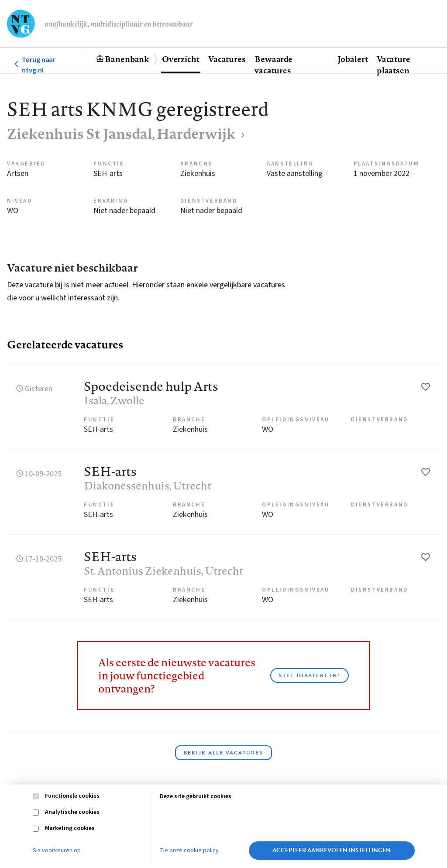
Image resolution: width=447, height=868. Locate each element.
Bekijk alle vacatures (223, 753)
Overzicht (181, 59)
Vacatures (227, 59)
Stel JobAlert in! (309, 675)
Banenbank (127, 59)
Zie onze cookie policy (189, 851)
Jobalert (353, 59)
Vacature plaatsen (394, 65)
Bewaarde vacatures (273, 65)
